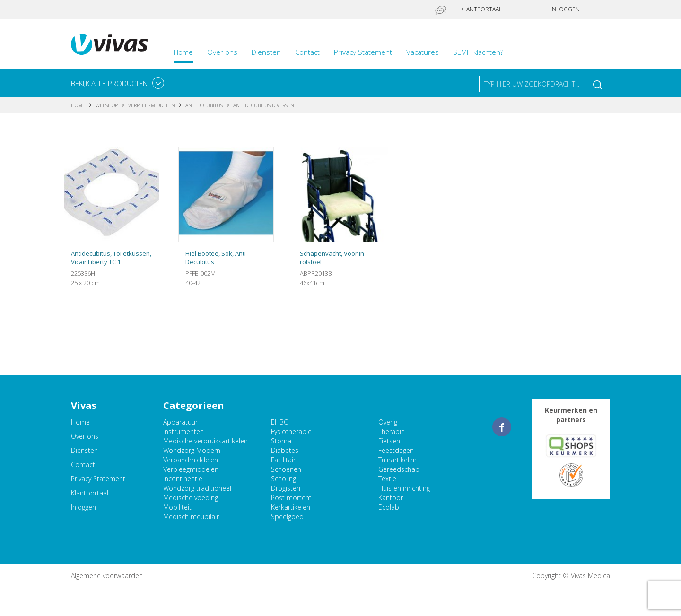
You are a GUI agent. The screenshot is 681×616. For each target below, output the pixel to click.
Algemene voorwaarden (107, 576)
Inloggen (565, 9)
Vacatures (423, 52)
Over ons (222, 52)
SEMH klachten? (478, 52)
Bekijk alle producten (109, 83)
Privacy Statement (363, 52)
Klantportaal (481, 9)
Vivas (109, 44)
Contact (307, 52)
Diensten (266, 52)
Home (183, 52)
